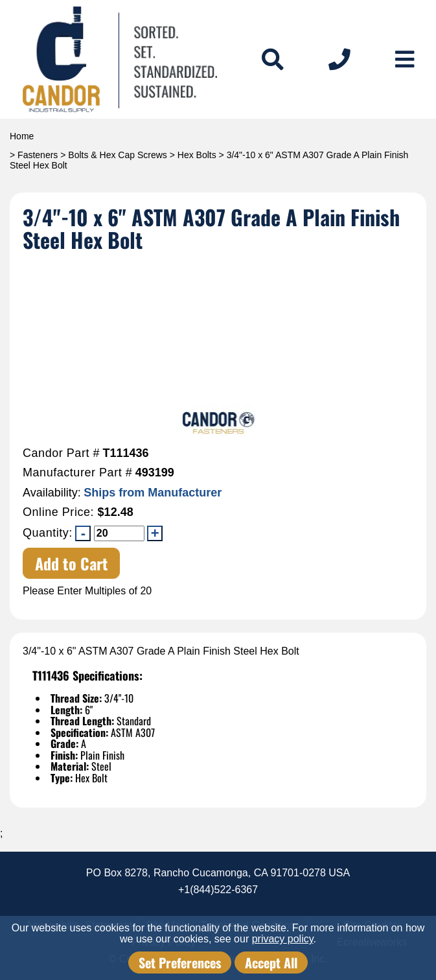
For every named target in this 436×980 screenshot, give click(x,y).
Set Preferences (180, 962)
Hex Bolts (197, 155)
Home (22, 136)
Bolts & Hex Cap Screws (118, 155)
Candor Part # (61, 453)
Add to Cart (72, 563)
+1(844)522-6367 (218, 890)
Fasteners (38, 155)
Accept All (271, 962)
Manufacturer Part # (77, 473)
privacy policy (283, 939)
